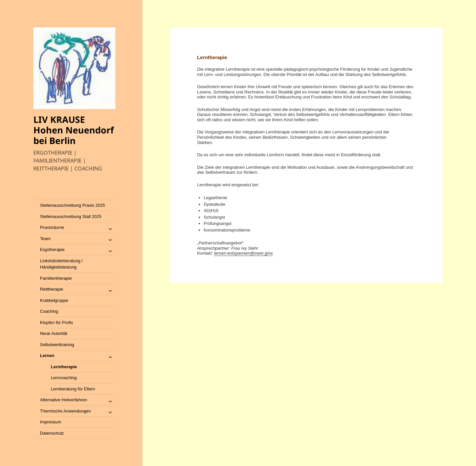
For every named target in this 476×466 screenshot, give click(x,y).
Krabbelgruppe (54, 300)
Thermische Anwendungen (65, 411)
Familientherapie (56, 278)
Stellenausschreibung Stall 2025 (71, 216)
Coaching (49, 311)
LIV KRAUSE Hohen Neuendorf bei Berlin (74, 130)
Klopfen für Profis (57, 323)
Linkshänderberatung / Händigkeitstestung (61, 264)
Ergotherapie (52, 250)
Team (45, 239)
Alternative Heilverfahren (63, 400)
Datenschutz (52, 433)
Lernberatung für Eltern (73, 389)
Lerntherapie (64, 367)
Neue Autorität (54, 333)
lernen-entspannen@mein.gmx (244, 253)
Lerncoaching (64, 378)
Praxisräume (52, 227)
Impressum (51, 422)
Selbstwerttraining (57, 345)
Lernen (47, 356)
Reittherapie (52, 289)
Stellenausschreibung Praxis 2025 (73, 205)
